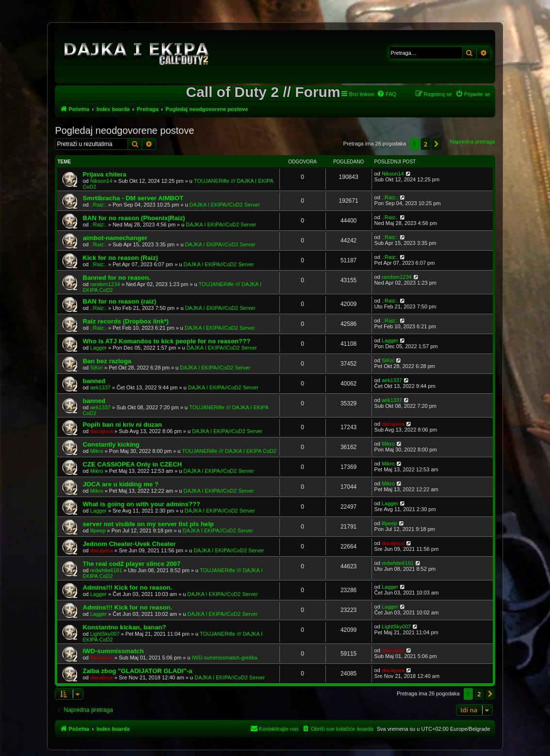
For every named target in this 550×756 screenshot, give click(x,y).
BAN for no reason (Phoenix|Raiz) (134, 218)
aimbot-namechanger (115, 238)
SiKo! (97, 368)
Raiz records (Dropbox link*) (125, 321)
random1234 (105, 284)
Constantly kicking (111, 444)
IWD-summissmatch (113, 651)
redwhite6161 (106, 570)
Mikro (97, 451)
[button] (437, 144)
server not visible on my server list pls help (148, 524)
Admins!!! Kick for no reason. (127, 587)
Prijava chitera (104, 174)
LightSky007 (105, 634)
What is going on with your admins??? (141, 504)
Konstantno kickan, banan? (124, 627)
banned (94, 381)
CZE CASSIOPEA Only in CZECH (132, 464)
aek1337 (100, 387)
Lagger (98, 348)
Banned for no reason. (116, 278)
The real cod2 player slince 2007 (131, 564)
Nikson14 (101, 181)
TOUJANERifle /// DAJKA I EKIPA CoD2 (229, 451)
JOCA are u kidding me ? (120, 484)
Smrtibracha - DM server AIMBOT (133, 198)
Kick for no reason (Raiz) (120, 258)
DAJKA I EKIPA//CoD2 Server (225, 205)
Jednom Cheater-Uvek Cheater (129, 544)
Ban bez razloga (107, 361)
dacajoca (102, 431)
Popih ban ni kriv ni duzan (122, 425)
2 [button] (426, 144)
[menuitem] (387, 94)
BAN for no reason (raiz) (119, 301)
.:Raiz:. (98, 205)
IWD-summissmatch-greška (224, 658)
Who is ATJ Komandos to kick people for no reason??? (166, 341)
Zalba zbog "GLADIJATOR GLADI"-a (137, 671)
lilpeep (98, 531)
